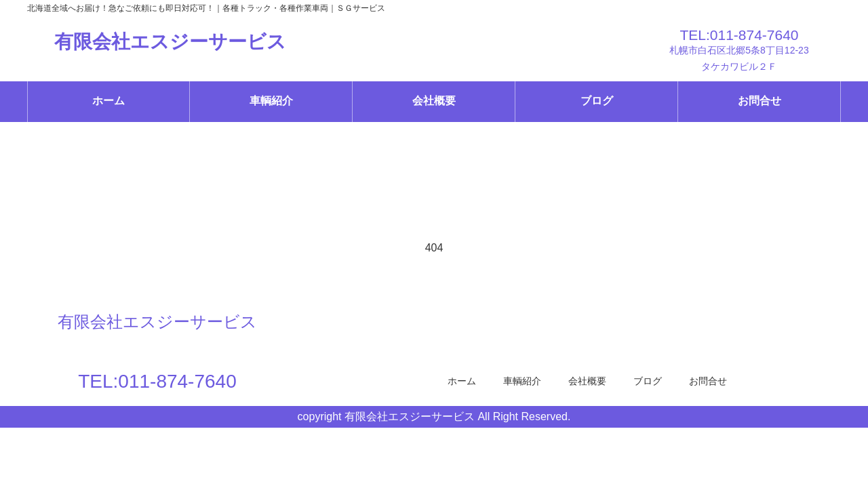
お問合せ (759, 101)
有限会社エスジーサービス (170, 42)
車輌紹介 (271, 101)
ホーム (108, 101)
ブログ (597, 101)
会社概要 (434, 101)
